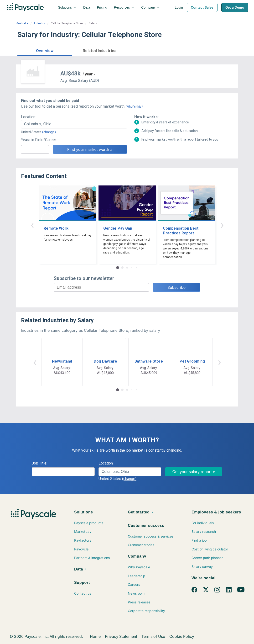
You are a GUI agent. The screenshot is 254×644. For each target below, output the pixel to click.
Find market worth (217, 50)
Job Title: (39, 463)
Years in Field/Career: (39, 140)
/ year (88, 74)
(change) (49, 132)
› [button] (222, 225)
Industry (39, 23)
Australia (22, 23)
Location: (29, 117)
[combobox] (74, 124)
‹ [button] (32, 225)
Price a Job (179, 50)
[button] (45, 50)
